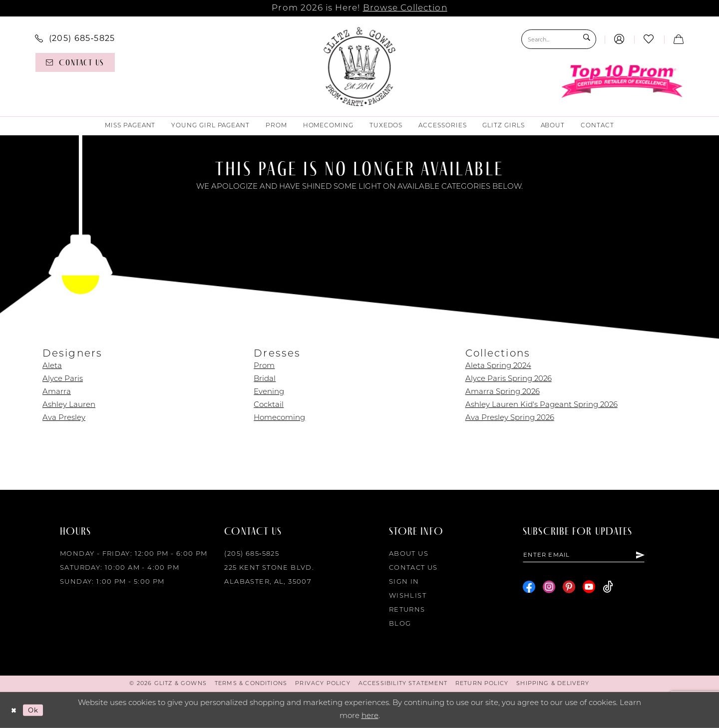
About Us (409, 554)
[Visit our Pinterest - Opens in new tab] (569, 589)
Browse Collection (405, 8)
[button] (619, 39)
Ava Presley (64, 418)
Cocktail (269, 405)
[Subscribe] (656, 556)
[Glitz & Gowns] (360, 66)
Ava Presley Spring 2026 (510, 418)
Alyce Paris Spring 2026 (509, 379)
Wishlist (408, 596)
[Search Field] (559, 39)
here (370, 716)
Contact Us (413, 568)
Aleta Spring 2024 (498, 366)
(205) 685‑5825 (252, 554)
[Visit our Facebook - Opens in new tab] (529, 589)
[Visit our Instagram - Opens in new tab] (549, 589)
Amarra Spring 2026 (503, 392)
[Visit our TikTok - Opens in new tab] (608, 589)
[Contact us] (75, 62)
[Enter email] (592, 556)
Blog (400, 624)
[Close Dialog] (15, 710)
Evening (269, 392)
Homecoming (279, 418)
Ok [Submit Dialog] (37, 710)
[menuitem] (75, 38)
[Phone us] (75, 38)
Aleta (52, 366)
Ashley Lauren (69, 405)
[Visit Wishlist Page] (649, 39)
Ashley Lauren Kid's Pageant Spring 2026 (541, 405)
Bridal (265, 379)
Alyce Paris (63, 379)
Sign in (404, 582)
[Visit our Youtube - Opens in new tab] (589, 589)
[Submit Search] (586, 39)
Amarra (57, 392)
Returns (407, 610)
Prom (264, 366)
